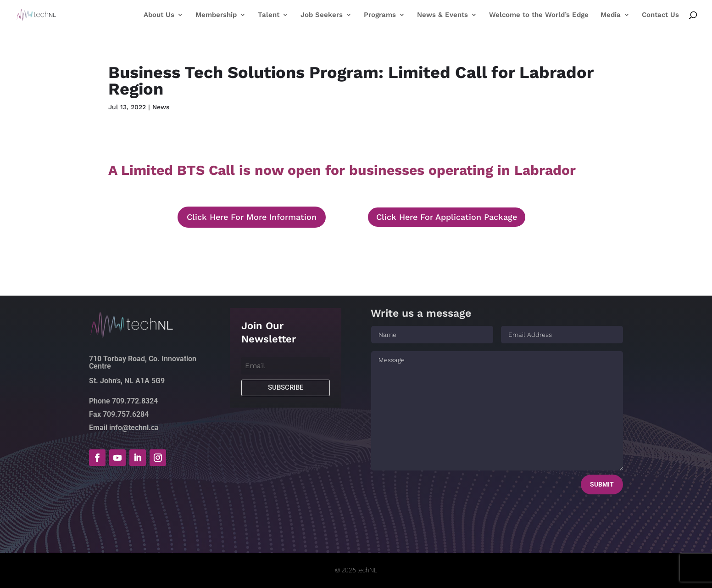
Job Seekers (322, 15)
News (161, 107)
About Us (159, 15)
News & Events (442, 15)
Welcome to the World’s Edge (539, 15)
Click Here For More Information (252, 217)
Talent (269, 15)
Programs (380, 15)
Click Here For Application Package (447, 217)
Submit (602, 484)
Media (611, 15)
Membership (216, 15)
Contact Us (660, 15)
